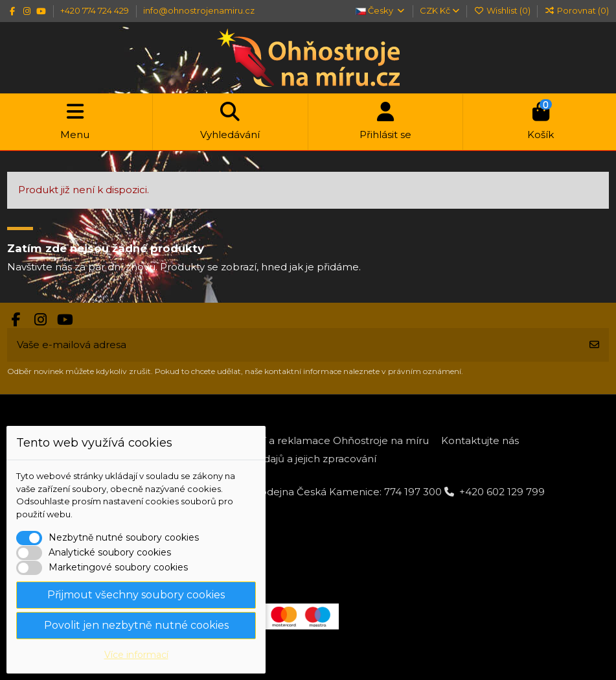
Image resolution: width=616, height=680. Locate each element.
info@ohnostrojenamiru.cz (199, 10)
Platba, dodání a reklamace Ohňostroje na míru (312, 440)
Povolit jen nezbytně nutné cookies (136, 625)
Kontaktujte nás (480, 440)
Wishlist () (503, 10)
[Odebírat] (594, 345)
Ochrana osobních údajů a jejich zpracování (270, 459)
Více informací (136, 655)
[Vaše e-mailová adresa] (294, 345)
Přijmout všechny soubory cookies (136, 595)
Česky (381, 10)
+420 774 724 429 (96, 10)
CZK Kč (439, 10)
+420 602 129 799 (502, 492)
